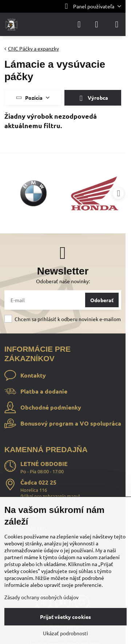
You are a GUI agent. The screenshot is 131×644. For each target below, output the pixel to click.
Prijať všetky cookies (65, 617)
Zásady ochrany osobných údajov (41, 597)
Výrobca (93, 98)
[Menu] (117, 24)
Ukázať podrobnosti (65, 633)
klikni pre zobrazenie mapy (50, 496)
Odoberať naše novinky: (63, 281)
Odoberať (102, 300)
